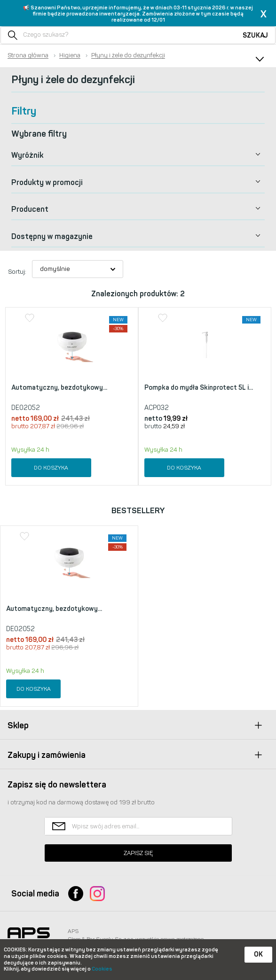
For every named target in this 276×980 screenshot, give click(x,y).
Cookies (102, 969)
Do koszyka (51, 468)
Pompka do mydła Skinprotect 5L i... (199, 388)
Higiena (70, 55)
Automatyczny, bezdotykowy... (59, 388)
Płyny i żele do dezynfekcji (128, 55)
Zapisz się (138, 853)
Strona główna (28, 55)
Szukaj (255, 35)
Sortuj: (17, 272)
